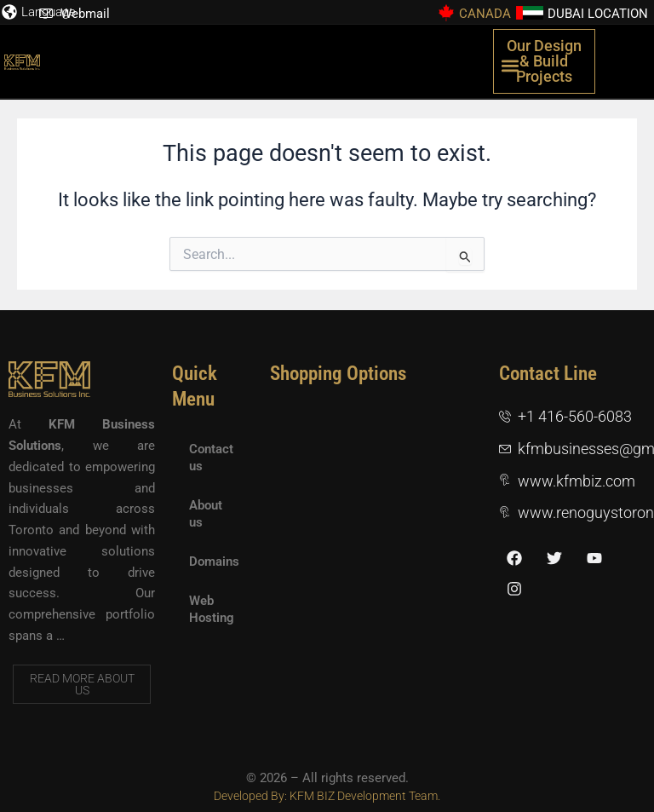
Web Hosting (212, 609)
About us (206, 514)
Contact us (211, 458)
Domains (214, 561)
